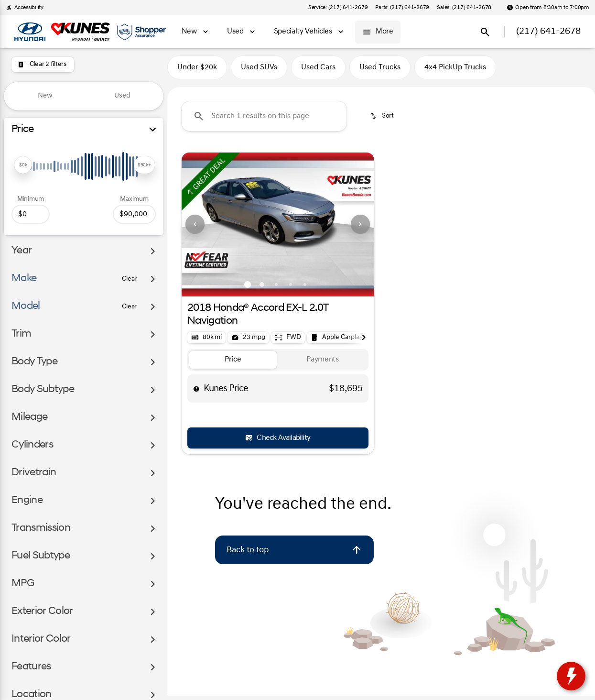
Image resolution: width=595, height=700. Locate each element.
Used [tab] (122, 96)
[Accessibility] (25, 8)
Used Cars (318, 71)
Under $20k (197, 71)
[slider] (23, 165)
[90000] (134, 214)
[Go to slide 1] (248, 289)
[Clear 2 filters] (43, 65)
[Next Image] (360, 229)
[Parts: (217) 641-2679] (402, 8)
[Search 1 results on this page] (264, 120)
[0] (31, 214)
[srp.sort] (383, 120)
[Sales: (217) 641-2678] (464, 8)
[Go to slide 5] (305, 289)
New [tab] (45, 96)
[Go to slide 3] (276, 289)
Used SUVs (259, 71)
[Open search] (485, 32)
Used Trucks (380, 71)
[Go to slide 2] (262, 289)
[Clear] (129, 279)
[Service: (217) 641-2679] (338, 8)
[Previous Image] (195, 229)
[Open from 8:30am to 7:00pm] (548, 8)
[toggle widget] (571, 676)
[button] (196, 229)
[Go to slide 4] (291, 289)
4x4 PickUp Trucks (455, 71)
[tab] (233, 364)
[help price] (196, 393)
